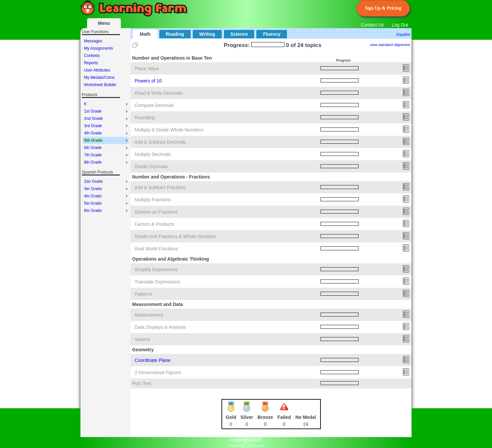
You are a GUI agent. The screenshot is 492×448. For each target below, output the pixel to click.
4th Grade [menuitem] (107, 133)
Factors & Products (154, 224)
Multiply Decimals (153, 154)
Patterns (143, 294)
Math (145, 34)
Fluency (272, 34)
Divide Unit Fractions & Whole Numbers (176, 236)
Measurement (149, 315)
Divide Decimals (151, 167)
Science (239, 34)
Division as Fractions (156, 212)
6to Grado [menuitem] (107, 211)
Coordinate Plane (153, 360)
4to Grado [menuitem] (107, 196)
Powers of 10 (148, 81)
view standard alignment (390, 45)
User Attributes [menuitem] (97, 70)
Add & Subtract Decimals (160, 142)
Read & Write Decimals (159, 93)
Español (403, 34)
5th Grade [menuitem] (107, 140)
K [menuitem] (107, 104)
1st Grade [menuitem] (107, 111)
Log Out (400, 25)
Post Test (142, 383)
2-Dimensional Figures (158, 373)
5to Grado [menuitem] (107, 203)
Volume (143, 339)
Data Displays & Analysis (160, 327)
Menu (104, 23)
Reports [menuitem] (91, 63)
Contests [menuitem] (92, 56)
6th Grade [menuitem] (107, 148)
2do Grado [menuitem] (107, 181)
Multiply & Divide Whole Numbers (169, 130)
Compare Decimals (154, 105)
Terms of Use (256, 446)
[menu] (106, 63)
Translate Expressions (158, 282)
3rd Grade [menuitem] (107, 126)
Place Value (147, 69)
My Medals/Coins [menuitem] (99, 77)
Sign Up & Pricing (383, 8)
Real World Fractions (156, 249)
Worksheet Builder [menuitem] (100, 85)
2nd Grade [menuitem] (107, 119)
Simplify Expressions (156, 270)
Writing (207, 34)
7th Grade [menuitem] (107, 155)
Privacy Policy (236, 446)
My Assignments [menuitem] (98, 48)
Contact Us (372, 25)
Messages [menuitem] (93, 41)
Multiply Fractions (153, 200)
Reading (175, 34)
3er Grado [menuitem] (107, 189)
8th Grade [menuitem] (107, 162)
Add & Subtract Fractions (160, 187)
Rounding (145, 118)
